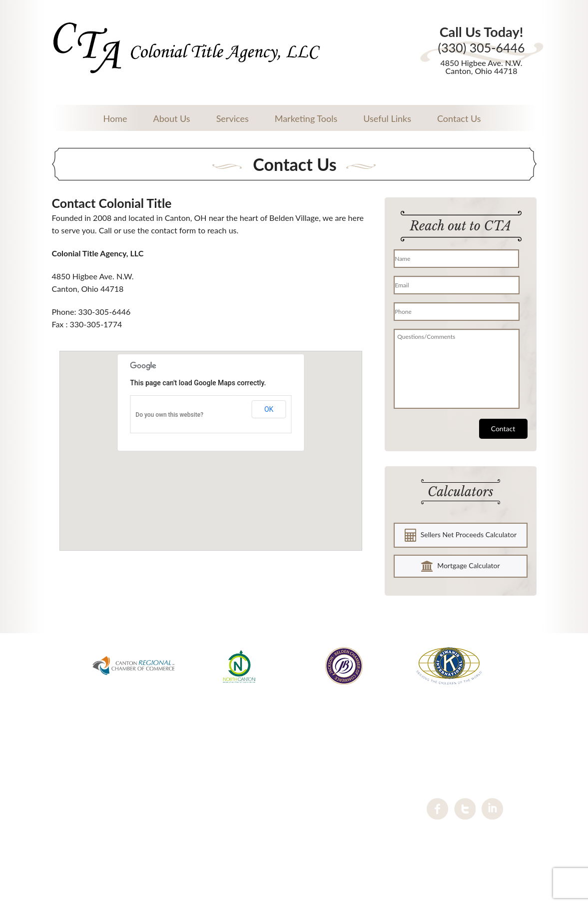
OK (269, 409)
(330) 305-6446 (481, 48)
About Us (171, 118)
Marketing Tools (306, 118)
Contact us (294, 830)
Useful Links (387, 118)
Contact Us (459, 118)
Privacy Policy (294, 843)
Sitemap (294, 856)
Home (115, 118)
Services (233, 118)
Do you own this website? (169, 415)
